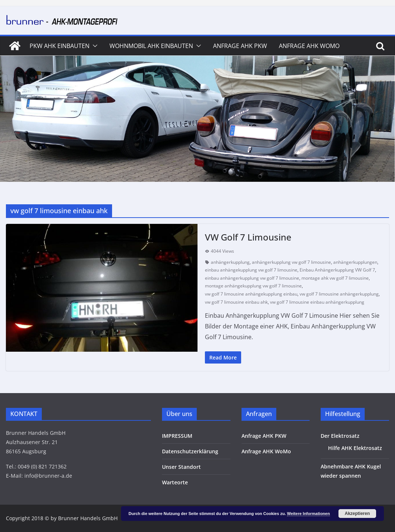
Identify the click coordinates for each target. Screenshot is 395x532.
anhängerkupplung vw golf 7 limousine (291, 262)
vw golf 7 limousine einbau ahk (236, 302)
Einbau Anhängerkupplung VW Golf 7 (337, 270)
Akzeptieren (357, 514)
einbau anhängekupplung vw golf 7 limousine (251, 270)
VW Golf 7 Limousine (248, 237)
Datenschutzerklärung (190, 451)
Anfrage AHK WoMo (309, 46)
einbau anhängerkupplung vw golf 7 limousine (252, 278)
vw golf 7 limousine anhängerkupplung (339, 294)
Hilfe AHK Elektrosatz (355, 448)
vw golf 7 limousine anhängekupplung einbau (251, 294)
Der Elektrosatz (340, 436)
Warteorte (175, 482)
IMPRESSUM (177, 436)
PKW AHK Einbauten (60, 46)
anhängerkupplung (230, 262)
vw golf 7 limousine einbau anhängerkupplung (317, 302)
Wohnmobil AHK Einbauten (151, 46)
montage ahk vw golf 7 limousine (335, 278)
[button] (94, 46)
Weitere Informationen (308, 514)
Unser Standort (181, 467)
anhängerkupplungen (355, 262)
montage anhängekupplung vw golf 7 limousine (253, 286)
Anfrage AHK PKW (240, 46)
